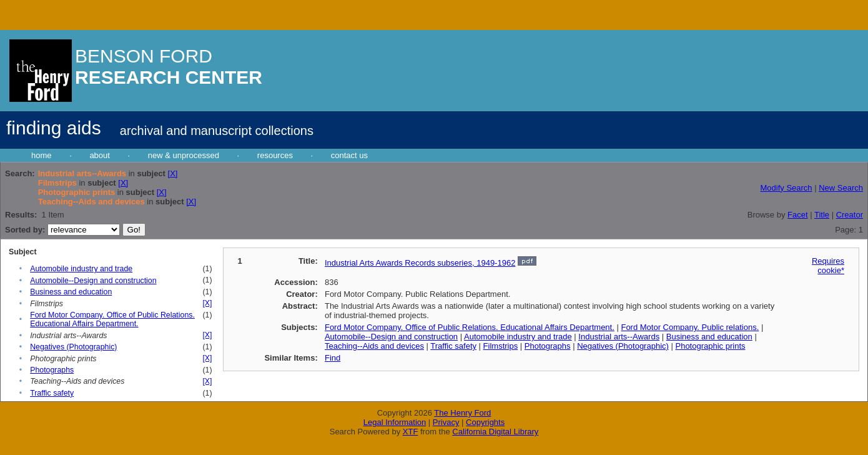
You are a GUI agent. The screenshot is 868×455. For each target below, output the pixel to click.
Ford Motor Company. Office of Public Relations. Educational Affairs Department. (112, 319)
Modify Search (786, 188)
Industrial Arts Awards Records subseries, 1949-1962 (420, 263)
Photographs (52, 370)
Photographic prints (710, 346)
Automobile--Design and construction (93, 281)
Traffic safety (52, 393)
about (100, 155)
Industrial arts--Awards (619, 337)
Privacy (446, 422)
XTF (411, 432)
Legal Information (395, 422)
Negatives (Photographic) (73, 347)
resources (275, 155)
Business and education (71, 292)
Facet (798, 215)
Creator (850, 215)
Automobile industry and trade (81, 269)
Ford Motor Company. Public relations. (690, 327)
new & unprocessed (184, 155)
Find (333, 358)
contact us (349, 155)
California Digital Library (495, 432)
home (42, 155)
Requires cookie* (828, 266)
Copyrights (485, 422)
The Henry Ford (462, 413)
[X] (173, 173)
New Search (841, 188)
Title (822, 215)
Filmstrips (501, 346)
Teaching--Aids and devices (374, 346)
